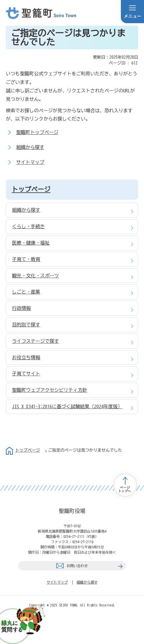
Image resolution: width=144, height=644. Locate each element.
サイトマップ (30, 162)
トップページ (31, 189)
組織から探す (30, 147)
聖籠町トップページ (37, 132)
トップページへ (125, 485)
